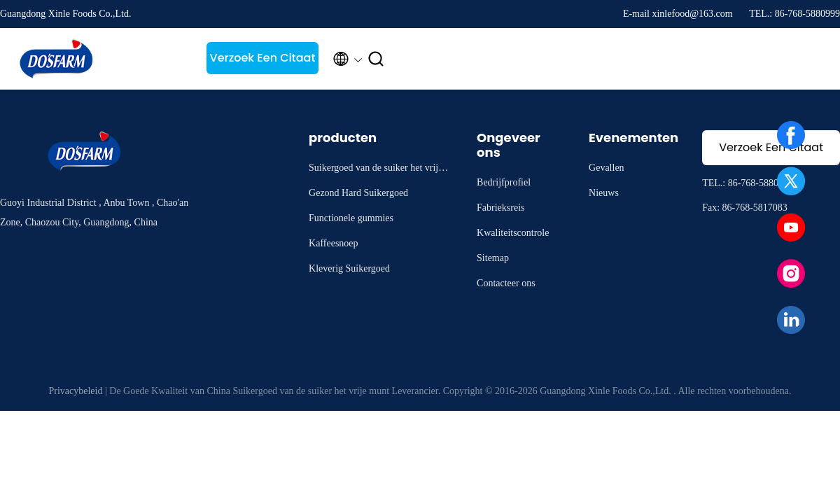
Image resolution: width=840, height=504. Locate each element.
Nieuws (604, 193)
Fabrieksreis (500, 208)
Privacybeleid (75, 391)
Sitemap (493, 258)
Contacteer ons (506, 283)
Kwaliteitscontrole (513, 233)
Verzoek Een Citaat (263, 58)
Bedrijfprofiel (504, 182)
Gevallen (607, 168)
